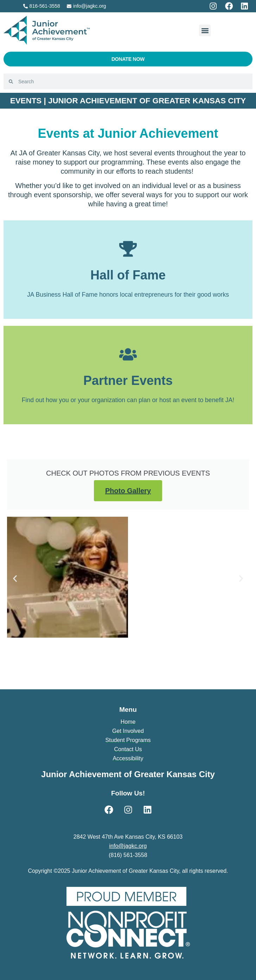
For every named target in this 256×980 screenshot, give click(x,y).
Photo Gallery (128, 491)
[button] (205, 30)
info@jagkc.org (128, 846)
